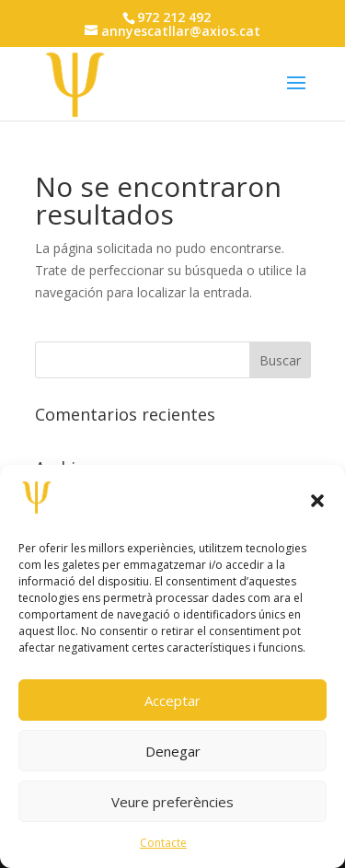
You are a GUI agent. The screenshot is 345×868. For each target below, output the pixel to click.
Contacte (163, 843)
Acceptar (172, 700)
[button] (317, 501)
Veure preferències (172, 802)
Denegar (173, 751)
